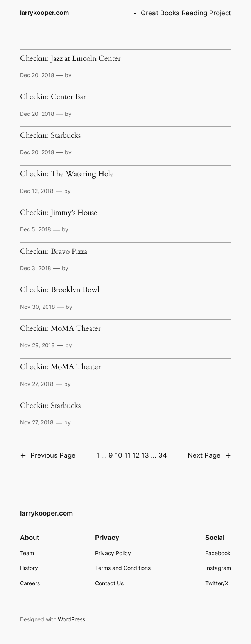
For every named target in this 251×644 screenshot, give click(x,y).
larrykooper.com (44, 13)
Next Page (209, 455)
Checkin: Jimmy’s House (59, 213)
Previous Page (48, 455)
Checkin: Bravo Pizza (54, 252)
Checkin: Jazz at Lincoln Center (70, 59)
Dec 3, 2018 (36, 268)
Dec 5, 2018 (36, 229)
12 (136, 455)
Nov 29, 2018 (37, 345)
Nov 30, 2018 (38, 307)
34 (163, 455)
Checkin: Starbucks (50, 136)
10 (119, 455)
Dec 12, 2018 (37, 191)
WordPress (72, 619)
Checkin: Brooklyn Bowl (60, 290)
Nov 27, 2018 (37, 384)
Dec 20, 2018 (37, 75)
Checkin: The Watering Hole (67, 174)
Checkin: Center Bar (53, 97)
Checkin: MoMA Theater (60, 329)
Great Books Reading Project (186, 13)
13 (145, 455)
